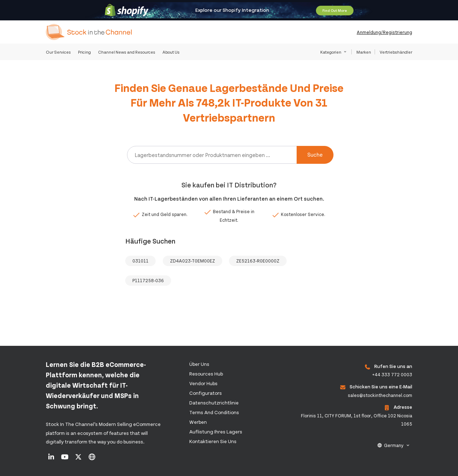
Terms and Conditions (214, 412)
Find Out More (335, 10)
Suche (315, 154)
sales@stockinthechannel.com (380, 395)
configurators (206, 393)
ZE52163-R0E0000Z (258, 261)
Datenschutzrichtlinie (214, 403)
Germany (394, 445)
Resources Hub (206, 374)
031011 (140, 261)
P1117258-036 (148, 280)
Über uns (199, 364)
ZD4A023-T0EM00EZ (193, 261)
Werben (198, 422)
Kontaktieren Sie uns (213, 441)
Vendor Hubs (203, 383)
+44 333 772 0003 (392, 374)
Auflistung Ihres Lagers (216, 431)
